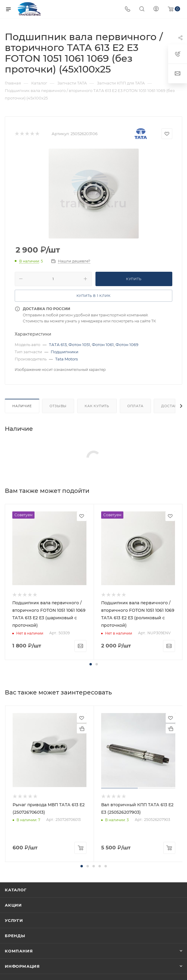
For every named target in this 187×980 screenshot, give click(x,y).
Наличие (22, 406)
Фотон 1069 (127, 345)
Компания (19, 951)
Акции (13, 905)
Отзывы (58, 406)
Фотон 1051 (79, 345)
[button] (91, 664)
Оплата (135, 406)
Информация (22, 966)
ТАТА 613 (58, 345)
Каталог (16, 890)
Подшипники (65, 352)
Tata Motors (66, 359)
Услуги (14, 920)
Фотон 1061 (103, 345)
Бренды (15, 936)
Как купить (97, 406)
